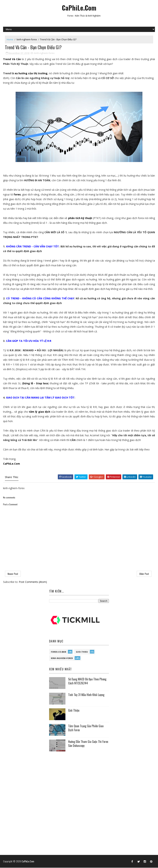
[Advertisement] (79, 778)
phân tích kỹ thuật (80, 218)
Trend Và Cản (12, 59)
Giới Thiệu (74, 711)
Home (10, 39)
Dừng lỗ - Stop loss (35, 384)
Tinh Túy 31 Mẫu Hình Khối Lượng (86, 695)
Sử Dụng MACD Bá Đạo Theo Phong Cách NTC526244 (87, 681)
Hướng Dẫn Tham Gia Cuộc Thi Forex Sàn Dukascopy (88, 744)
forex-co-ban (59, 652)
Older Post (144, 574)
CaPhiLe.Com (79, 8)
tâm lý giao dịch (39, 412)
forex (17, 195)
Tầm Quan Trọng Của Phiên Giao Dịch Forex (86, 728)
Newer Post (13, 574)
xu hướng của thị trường (31, 74)
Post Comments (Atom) (33, 582)
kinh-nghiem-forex (27, 39)
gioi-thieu (82, 652)
